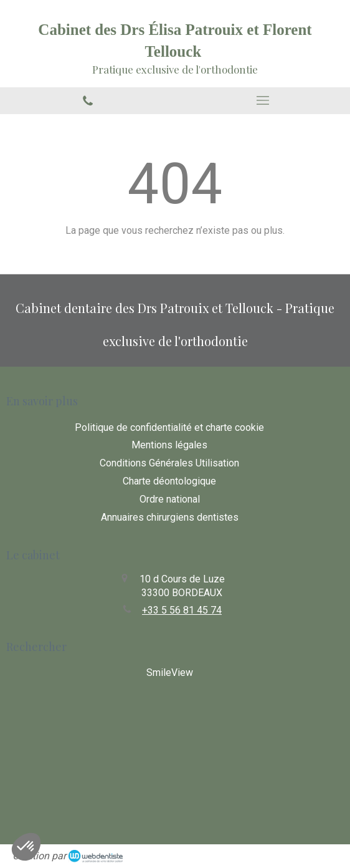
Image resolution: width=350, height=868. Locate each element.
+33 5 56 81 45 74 (182, 610)
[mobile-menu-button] (262, 100)
